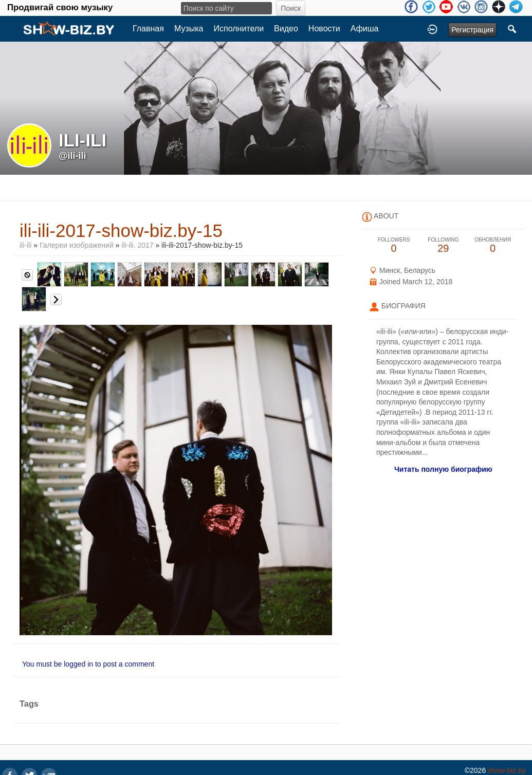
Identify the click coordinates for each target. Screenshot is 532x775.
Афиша (365, 29)
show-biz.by (507, 770)
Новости (324, 29)
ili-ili (25, 245)
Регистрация (472, 30)
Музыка (189, 29)
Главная (148, 29)
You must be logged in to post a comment (88, 664)
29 (443, 245)
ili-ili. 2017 (137, 245)
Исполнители (239, 29)
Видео (286, 29)
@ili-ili (72, 156)
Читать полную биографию (443, 469)
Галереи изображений (77, 245)
